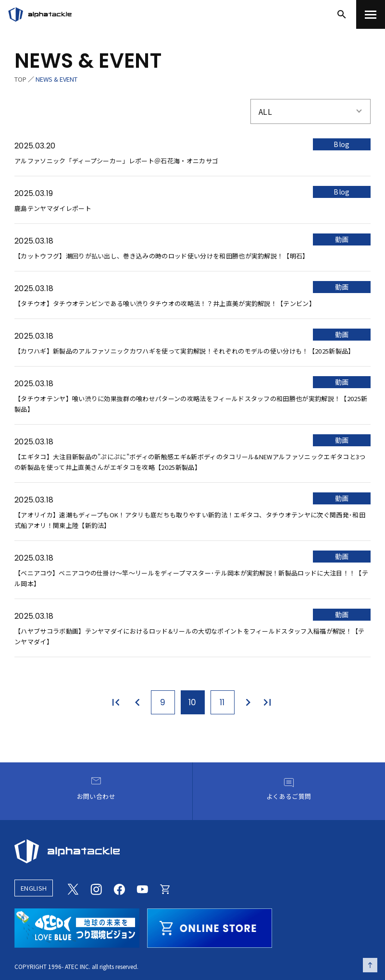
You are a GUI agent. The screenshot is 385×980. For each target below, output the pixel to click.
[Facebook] (119, 888)
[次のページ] (248, 702)
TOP (20, 79)
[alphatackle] (192, 851)
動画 (342, 239)
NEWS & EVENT (56, 79)
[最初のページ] (118, 702)
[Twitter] (73, 888)
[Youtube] (142, 888)
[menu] (371, 14)
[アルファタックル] (40, 14)
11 (222, 702)
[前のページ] (138, 702)
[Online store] (165, 888)
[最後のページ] (268, 702)
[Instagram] (96, 888)
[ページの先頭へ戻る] (370, 965)
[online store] (210, 927)
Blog (342, 144)
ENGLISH (34, 888)
